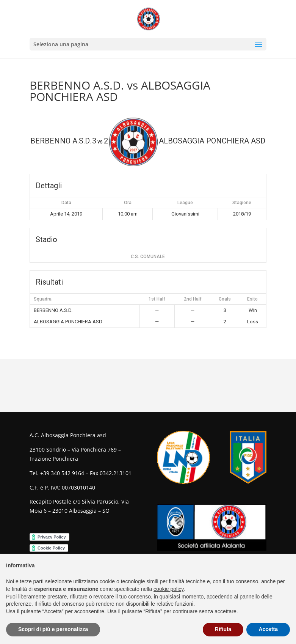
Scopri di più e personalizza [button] (53, 629)
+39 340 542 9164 (62, 473)
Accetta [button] (268, 629)
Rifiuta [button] (223, 629)
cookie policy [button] (168, 589)
